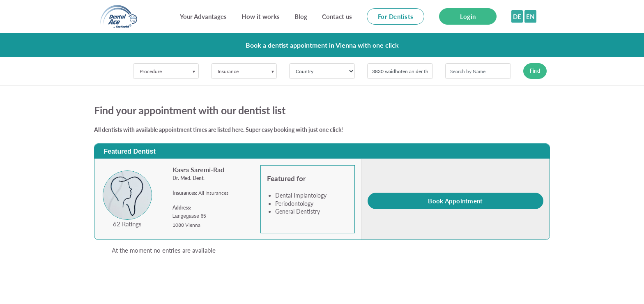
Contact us (337, 16)
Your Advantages (203, 16)
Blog (301, 16)
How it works (261, 16)
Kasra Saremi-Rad (198, 169)
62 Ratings (127, 224)
